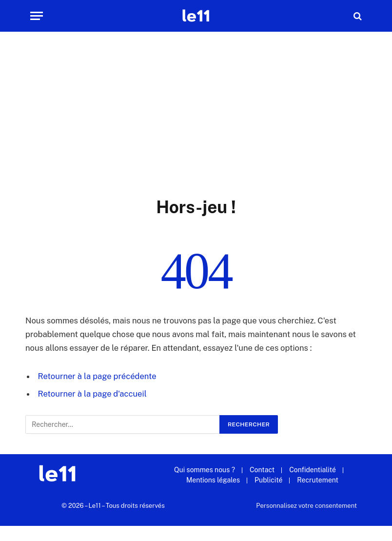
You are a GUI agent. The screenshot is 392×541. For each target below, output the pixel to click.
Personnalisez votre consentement (306, 506)
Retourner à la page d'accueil (92, 394)
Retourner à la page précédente (97, 376)
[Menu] (37, 16)
